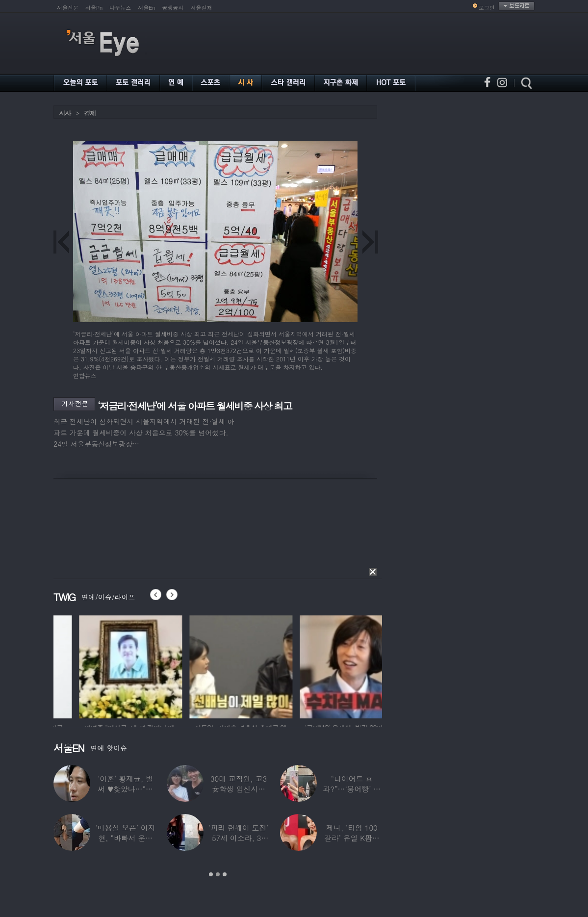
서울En (146, 8)
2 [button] (218, 874)
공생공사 (173, 8)
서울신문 (68, 8)
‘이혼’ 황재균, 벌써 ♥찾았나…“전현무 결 (125, 789)
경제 (90, 113)
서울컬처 (202, 8)
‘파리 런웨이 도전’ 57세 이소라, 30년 (238, 838)
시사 (65, 113)
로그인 (487, 8)
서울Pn (94, 8)
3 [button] (225, 874)
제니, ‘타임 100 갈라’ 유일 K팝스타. (352, 838)
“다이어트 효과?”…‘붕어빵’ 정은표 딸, (352, 789)
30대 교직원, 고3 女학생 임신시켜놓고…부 (239, 789)
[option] (105, 665)
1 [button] (211, 874)
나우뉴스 (120, 8)
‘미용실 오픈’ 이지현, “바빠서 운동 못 (126, 838)
